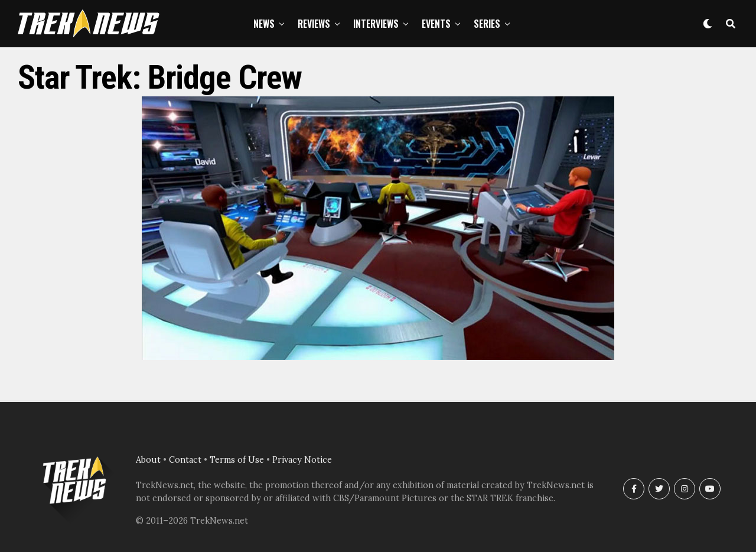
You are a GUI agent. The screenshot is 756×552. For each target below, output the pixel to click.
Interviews (376, 24)
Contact (185, 460)
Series (487, 24)
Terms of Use (237, 460)
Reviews (314, 24)
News (264, 24)
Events (436, 24)
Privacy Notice (302, 460)
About (148, 460)
